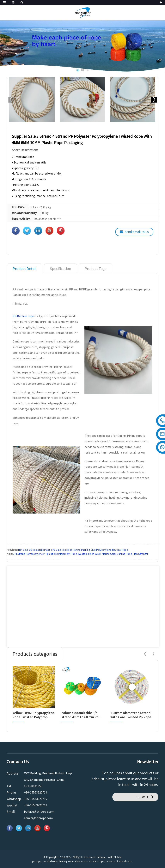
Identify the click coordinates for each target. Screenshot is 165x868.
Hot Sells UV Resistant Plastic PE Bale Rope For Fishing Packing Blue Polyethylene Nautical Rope (73, 550)
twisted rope (50, 861)
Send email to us (137, 232)
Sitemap (101, 857)
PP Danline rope (23, 316)
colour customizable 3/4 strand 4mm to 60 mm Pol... (82, 715)
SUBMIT (143, 797)
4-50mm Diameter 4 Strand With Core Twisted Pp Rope (131, 715)
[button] (78, 70)
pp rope (37, 861)
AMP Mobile (115, 857)
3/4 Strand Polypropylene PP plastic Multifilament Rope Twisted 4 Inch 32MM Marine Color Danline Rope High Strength (81, 554)
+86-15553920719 (36, 792)
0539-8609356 (33, 786)
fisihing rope (67, 861)
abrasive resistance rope (90, 861)
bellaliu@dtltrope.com (39, 812)
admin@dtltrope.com (38, 818)
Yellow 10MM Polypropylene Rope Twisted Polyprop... (34, 715)
